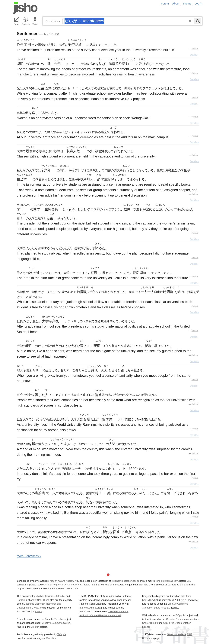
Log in (198, 4)
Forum (165, 4)
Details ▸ (194, 55)
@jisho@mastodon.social (125, 581)
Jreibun (195, 49)
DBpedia (181, 615)
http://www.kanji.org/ (90, 608)
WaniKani (51, 638)
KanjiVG (147, 600)
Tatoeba (59, 619)
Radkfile (21, 600)
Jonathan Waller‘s (177, 634)
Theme (187, 4)
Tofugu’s (62, 634)
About (176, 4)
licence (39, 611)
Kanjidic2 (49, 596)
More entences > (29, 556)
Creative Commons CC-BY (56, 623)
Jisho (25, 8)
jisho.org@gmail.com (167, 581)
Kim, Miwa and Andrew (62, 581)
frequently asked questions (67, 585)
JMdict (40, 596)
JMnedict (60, 596)
